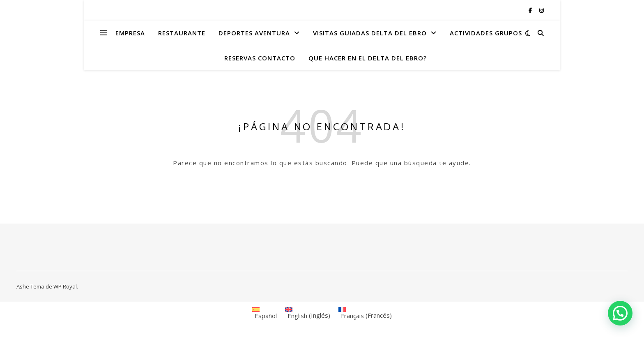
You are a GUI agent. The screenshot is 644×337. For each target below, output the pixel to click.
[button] (620, 313)
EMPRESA (130, 33)
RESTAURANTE (182, 33)
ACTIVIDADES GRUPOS (486, 33)
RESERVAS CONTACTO (260, 58)
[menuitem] (264, 313)
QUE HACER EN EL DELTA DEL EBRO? (368, 58)
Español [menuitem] (266, 316)
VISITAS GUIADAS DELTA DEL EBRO (370, 33)
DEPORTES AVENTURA (254, 33)
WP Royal (65, 286)
